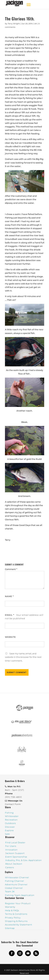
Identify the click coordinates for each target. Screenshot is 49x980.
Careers (10, 867)
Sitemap (10, 928)
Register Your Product (18, 903)
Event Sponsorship (16, 857)
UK (35, 24)
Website (10, 637)
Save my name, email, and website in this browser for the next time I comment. (23, 657)
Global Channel (14, 888)
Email (10, 615)
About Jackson (14, 864)
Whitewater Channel (17, 877)
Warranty (10, 907)
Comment (11, 569)
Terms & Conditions (16, 914)
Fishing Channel (14, 881)
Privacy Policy (13, 918)
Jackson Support (15, 853)
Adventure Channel (16, 885)
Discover (10, 827)
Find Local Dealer (15, 843)
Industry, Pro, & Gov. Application (23, 860)
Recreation (11, 820)
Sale (7, 834)
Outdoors (10, 823)
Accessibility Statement (18, 925)
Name (9, 596)
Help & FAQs (12, 910)
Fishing (9, 813)
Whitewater (12, 816)
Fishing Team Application (20, 895)
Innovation (11, 850)
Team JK (10, 892)
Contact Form (13, 804)
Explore (9, 830)
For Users (11, 846)
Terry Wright (14, 24)
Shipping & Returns (16, 921)
